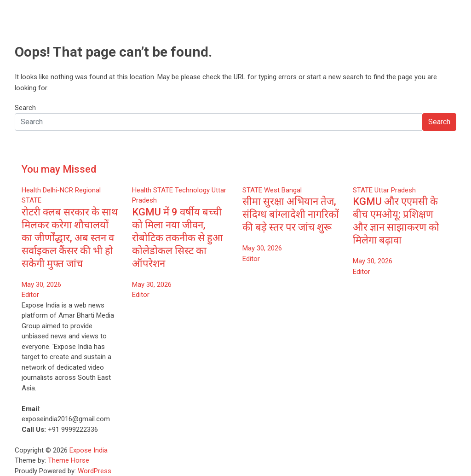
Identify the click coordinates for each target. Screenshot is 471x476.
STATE (32, 200)
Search (25, 108)
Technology (192, 190)
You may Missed (59, 169)
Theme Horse (69, 460)
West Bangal (283, 190)
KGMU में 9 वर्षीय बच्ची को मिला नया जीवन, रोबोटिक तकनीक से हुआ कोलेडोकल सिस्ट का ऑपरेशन (177, 238)
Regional (88, 190)
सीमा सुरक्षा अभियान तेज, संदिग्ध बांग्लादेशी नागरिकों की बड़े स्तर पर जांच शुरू (291, 214)
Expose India (89, 450)
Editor (30, 295)
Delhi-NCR (58, 190)
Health (31, 190)
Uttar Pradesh (395, 190)
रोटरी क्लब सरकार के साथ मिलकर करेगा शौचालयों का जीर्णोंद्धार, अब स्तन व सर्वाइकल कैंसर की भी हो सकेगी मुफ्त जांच (70, 238)
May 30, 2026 (41, 284)
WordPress (95, 471)
